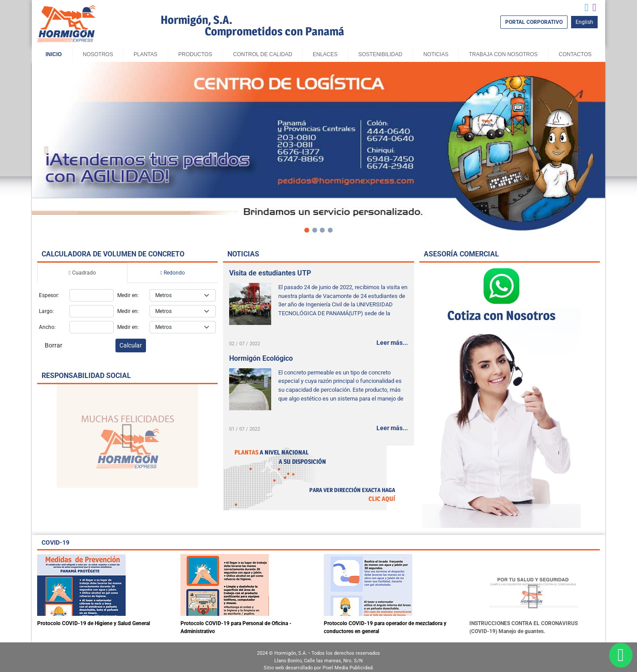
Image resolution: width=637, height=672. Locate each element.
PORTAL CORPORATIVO (534, 22)
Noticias (436, 54)
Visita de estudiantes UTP (270, 273)
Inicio (54, 54)
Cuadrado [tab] (82, 273)
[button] (46, 150)
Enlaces (325, 54)
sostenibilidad (380, 54)
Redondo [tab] (172, 273)
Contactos (575, 54)
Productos (195, 54)
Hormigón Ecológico (261, 358)
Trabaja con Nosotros (503, 54)
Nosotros (98, 54)
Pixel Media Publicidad (347, 668)
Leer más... (392, 343)
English (584, 22)
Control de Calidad (263, 54)
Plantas (146, 54)
